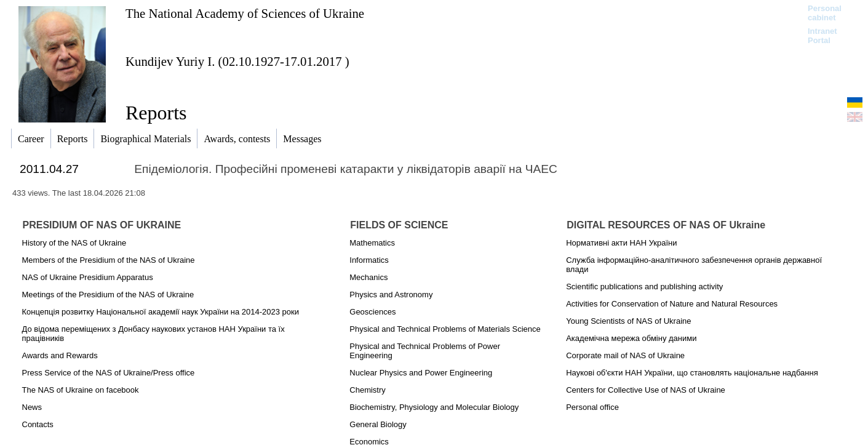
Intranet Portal (822, 36)
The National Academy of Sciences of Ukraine (245, 13)
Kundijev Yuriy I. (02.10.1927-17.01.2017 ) (237, 61)
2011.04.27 (49, 169)
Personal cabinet (825, 13)
